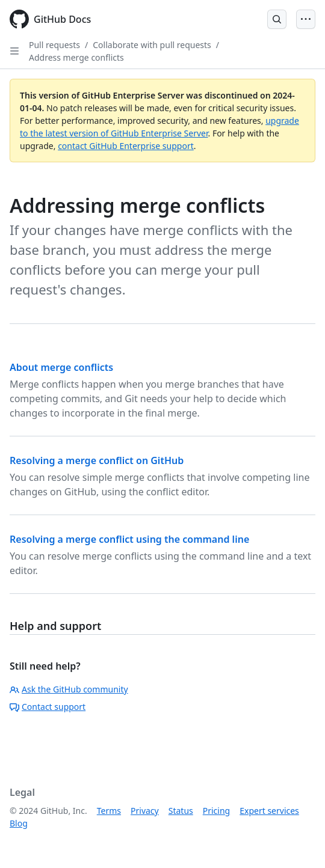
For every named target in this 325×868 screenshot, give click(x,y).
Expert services (269, 811)
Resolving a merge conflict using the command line (129, 539)
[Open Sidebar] (14, 51)
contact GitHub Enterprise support (126, 146)
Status (181, 811)
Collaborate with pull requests (152, 45)
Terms (109, 811)
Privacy (145, 811)
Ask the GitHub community (69, 689)
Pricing (216, 811)
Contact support (48, 707)
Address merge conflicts (76, 57)
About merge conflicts (61, 367)
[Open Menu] (306, 19)
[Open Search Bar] (277, 19)
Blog (19, 823)
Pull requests (54, 45)
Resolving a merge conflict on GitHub (97, 460)
